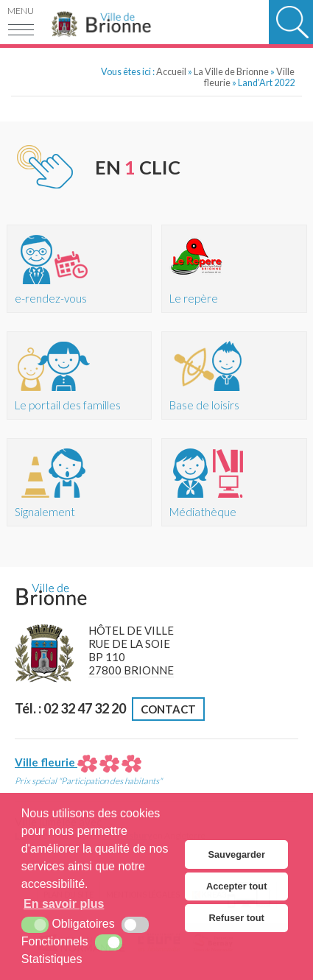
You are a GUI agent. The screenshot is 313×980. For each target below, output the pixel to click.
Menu (21, 11)
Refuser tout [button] (237, 918)
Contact (168, 709)
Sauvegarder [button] (236, 854)
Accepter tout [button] (236, 886)
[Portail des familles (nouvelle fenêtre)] (80, 376)
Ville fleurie (78, 762)
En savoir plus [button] (64, 904)
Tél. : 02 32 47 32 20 (70, 708)
